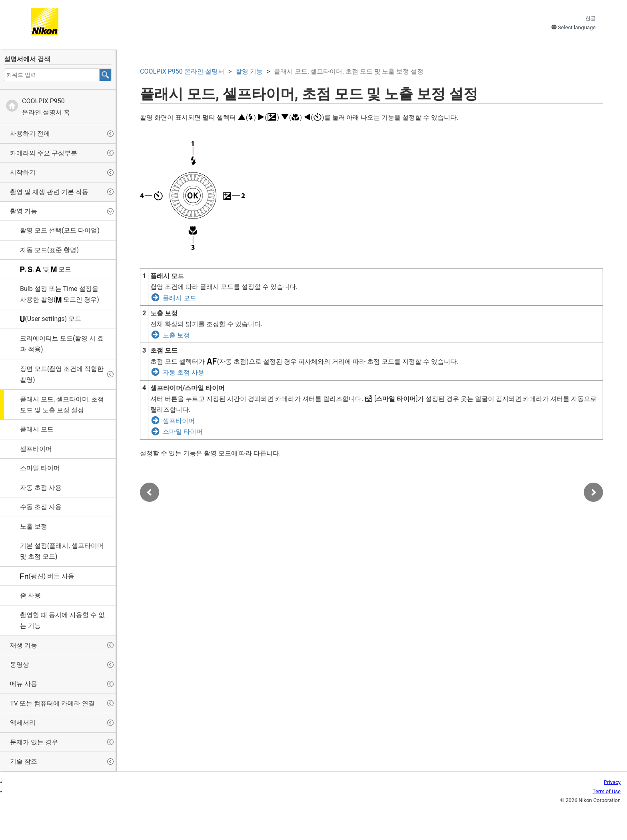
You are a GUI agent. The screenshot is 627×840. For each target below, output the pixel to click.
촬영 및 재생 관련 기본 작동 (49, 192)
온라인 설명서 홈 (46, 106)
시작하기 (23, 172)
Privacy (612, 782)
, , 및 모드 (46, 269)
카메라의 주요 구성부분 (44, 153)
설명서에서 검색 (27, 59)
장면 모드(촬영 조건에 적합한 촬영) (62, 374)
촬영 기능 (24, 211)
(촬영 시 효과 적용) (62, 344)
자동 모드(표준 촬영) (49, 250)
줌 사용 (30, 595)
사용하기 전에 (30, 133)
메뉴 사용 (24, 684)
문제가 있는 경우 (34, 742)
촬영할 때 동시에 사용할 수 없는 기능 (62, 620)
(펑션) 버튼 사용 (47, 576)
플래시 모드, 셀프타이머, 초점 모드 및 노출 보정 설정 (62, 405)
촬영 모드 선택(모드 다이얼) (60, 230)
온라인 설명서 (182, 71)
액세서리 (23, 723)
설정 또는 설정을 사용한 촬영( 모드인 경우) (60, 294)
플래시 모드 (37, 429)
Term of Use (607, 791)
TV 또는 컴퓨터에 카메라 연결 (52, 703)
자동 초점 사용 (41, 488)
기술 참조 (24, 761)
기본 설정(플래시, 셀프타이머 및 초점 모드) (62, 551)
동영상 (20, 665)
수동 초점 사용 (41, 507)
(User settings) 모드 (51, 319)
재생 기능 (24, 645)
